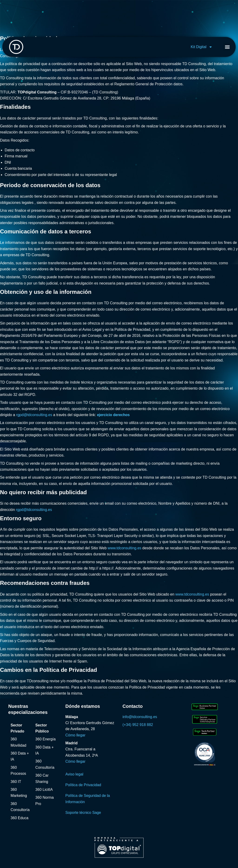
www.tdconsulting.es (124, 548)
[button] (227, 47)
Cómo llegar (75, 735)
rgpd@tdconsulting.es (34, 415)
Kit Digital (202, 47)
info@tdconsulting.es (140, 717)
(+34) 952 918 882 (138, 725)
